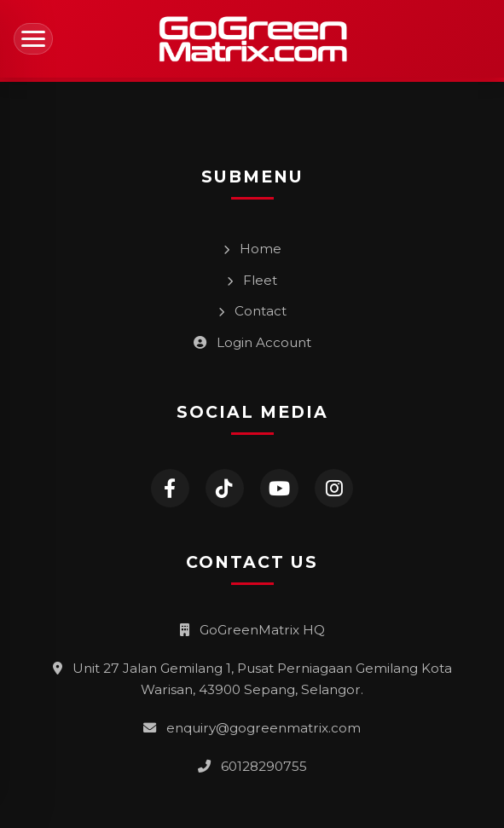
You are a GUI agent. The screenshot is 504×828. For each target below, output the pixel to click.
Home (252, 249)
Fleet (252, 280)
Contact (252, 311)
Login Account (252, 342)
